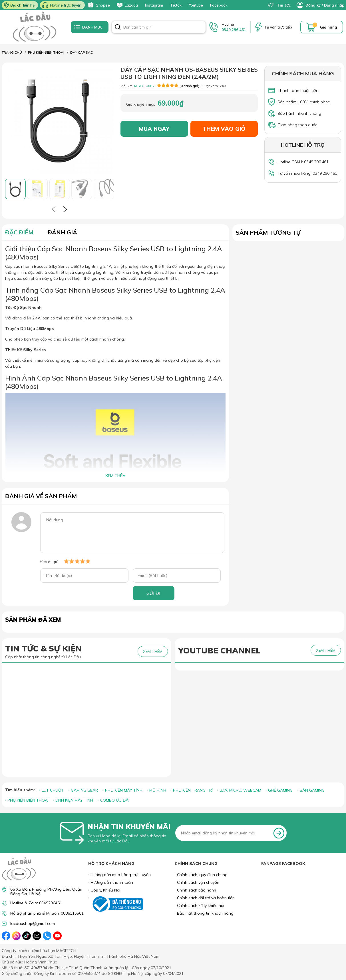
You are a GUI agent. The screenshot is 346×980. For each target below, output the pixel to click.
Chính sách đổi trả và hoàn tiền (206, 898)
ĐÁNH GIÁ (62, 232)
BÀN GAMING (312, 790)
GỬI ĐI (153, 593)
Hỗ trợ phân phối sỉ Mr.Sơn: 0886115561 (47, 913)
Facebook (219, 5)
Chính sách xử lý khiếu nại (201, 905)
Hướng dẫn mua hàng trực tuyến (121, 875)
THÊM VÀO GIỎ (224, 129)
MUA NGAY (154, 129)
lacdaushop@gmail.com (33, 924)
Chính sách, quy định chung (202, 875)
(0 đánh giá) (178, 86)
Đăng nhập (334, 5)
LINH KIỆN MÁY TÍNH (74, 800)
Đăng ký (313, 5)
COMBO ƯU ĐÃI (115, 800)
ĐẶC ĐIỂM (19, 232)
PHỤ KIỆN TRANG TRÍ (193, 790)
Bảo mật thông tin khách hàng (205, 913)
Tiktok (176, 5)
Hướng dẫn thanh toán (112, 882)
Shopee (98, 5)
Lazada (127, 5)
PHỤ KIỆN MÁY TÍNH (124, 790)
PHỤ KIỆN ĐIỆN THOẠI (28, 800)
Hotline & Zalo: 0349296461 (36, 903)
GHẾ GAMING (280, 790)
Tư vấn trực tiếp (278, 27)
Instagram (154, 5)
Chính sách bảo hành (197, 890)
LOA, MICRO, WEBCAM (240, 790)
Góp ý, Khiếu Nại (105, 890)
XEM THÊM (115, 476)
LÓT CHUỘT (53, 790)
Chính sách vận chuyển (198, 882)
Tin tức (279, 5)
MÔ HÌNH (158, 790)
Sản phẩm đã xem (33, 620)
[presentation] (54, 209)
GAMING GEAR (84, 790)
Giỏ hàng (329, 27)
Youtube (196, 5)
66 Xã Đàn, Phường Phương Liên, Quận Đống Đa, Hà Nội (46, 892)
